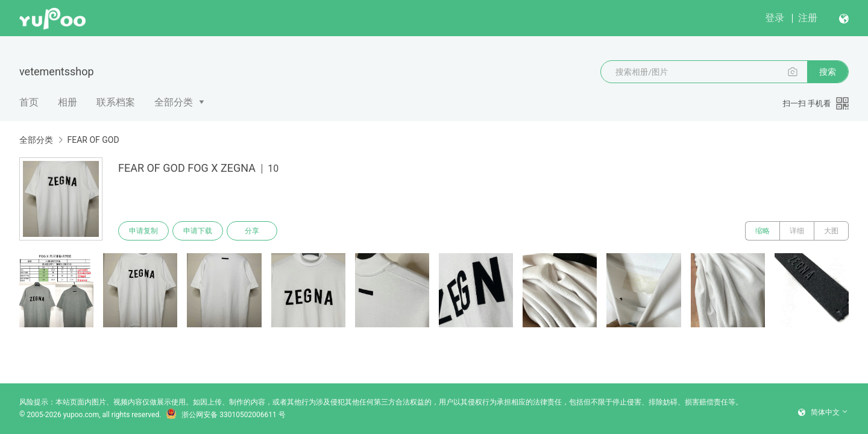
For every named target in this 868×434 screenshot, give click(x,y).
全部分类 (174, 102)
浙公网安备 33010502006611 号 (225, 415)
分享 (252, 231)
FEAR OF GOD (93, 140)
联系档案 (116, 102)
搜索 (828, 72)
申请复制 (143, 231)
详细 (797, 231)
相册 (68, 102)
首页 (29, 102)
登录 (775, 18)
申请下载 (198, 231)
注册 (808, 18)
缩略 (763, 231)
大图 (831, 231)
